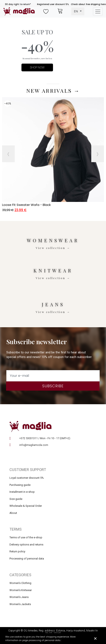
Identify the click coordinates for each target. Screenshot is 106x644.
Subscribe (53, 386)
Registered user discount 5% (53, 4)
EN (77, 11)
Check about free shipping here (88, 4)
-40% (37, 46)
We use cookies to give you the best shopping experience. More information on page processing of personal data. (40, 638)
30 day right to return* (18, 4)
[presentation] (8, 154)
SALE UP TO (37, 32)
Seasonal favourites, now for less (37, 58)
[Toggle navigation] (98, 12)
